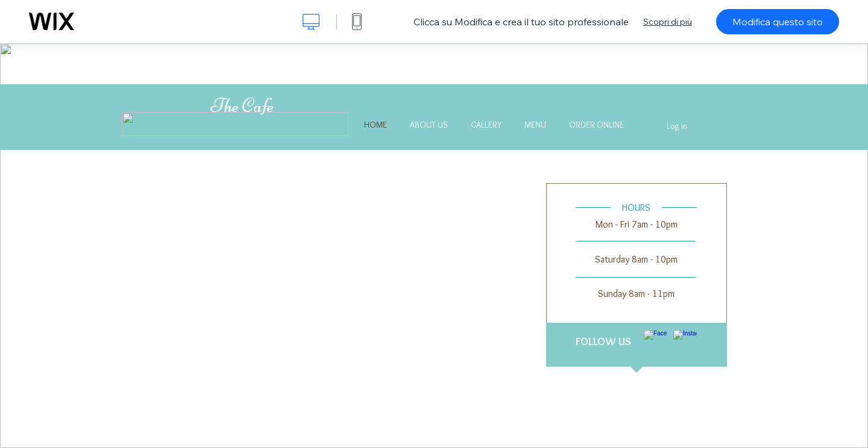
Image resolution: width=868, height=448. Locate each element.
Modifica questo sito (778, 22)
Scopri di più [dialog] (668, 22)
